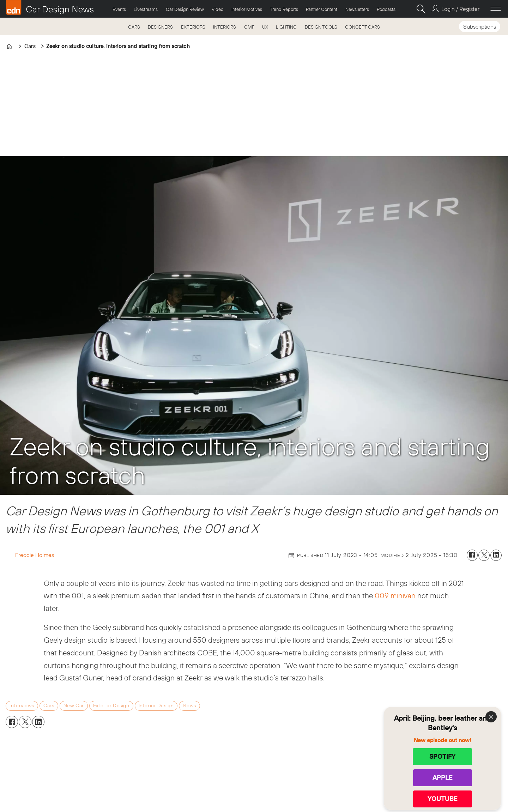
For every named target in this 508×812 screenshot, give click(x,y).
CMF (249, 27)
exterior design (111, 705)
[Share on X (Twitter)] (484, 555)
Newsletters (357, 9)
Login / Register (460, 9)
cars (49, 705)
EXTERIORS (193, 27)
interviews (22, 705)
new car (74, 705)
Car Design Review (185, 9)
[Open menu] (496, 9)
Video (217, 9)
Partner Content (322, 9)
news (189, 705)
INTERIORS (225, 27)
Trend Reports (284, 9)
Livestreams (146, 9)
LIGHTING (286, 27)
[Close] (491, 717)
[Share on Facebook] (472, 555)
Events (119, 9)
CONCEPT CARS (362, 27)
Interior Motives (247, 9)
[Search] (421, 9)
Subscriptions (480, 26)
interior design (156, 705)
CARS (134, 27)
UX (265, 27)
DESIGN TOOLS (321, 27)
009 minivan (395, 595)
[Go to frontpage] (50, 7)
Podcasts (386, 9)
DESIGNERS (160, 27)
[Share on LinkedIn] (496, 555)
